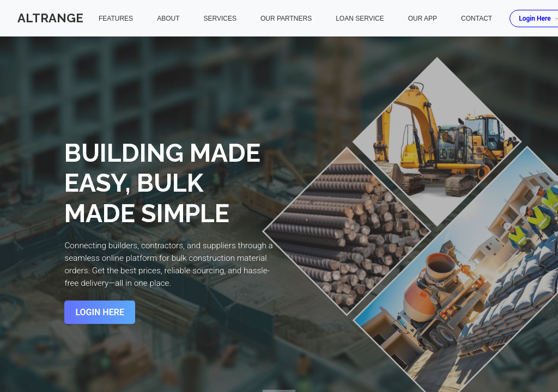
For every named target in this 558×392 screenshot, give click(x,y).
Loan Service (360, 19)
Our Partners (286, 19)
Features (116, 19)
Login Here (100, 312)
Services (220, 19)
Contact (477, 19)
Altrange (50, 18)
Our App (423, 19)
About (168, 19)
